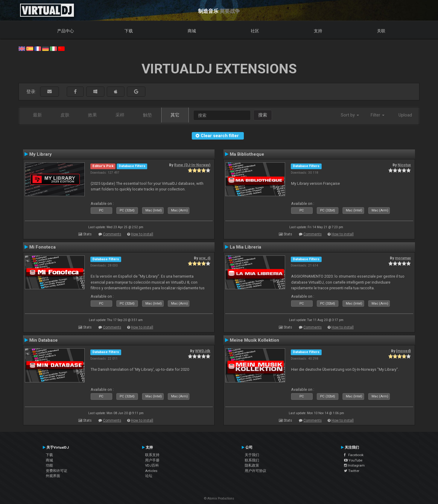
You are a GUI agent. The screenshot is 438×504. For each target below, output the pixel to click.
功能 (49, 465)
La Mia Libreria (245, 247)
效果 (92, 115)
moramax (403, 258)
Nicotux (404, 165)
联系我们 (252, 460)
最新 (37, 115)
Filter (378, 115)
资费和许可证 (57, 471)
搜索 (263, 115)
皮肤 (65, 115)
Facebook (354, 455)
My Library (41, 154)
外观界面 (53, 476)
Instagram (354, 465)
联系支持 (152, 455)
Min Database (44, 340)
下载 (129, 31)
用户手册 (152, 460)
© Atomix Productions (219, 498)
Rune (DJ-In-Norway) (192, 165)
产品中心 (66, 31)
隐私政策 (252, 465)
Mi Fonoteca (42, 247)
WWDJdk (203, 351)
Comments (112, 234)
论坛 (149, 476)
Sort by (350, 115)
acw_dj (205, 258)
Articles (151, 471)
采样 (120, 115)
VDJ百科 (152, 465)
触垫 (147, 115)
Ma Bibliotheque (247, 154)
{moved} (403, 351)
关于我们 (252, 455)
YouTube (353, 460)
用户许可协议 (255, 471)
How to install (142, 234)
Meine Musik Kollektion (254, 340)
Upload (405, 115)
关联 (381, 31)
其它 (175, 115)
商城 (192, 31)
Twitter (352, 471)
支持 (318, 31)
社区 (255, 31)
